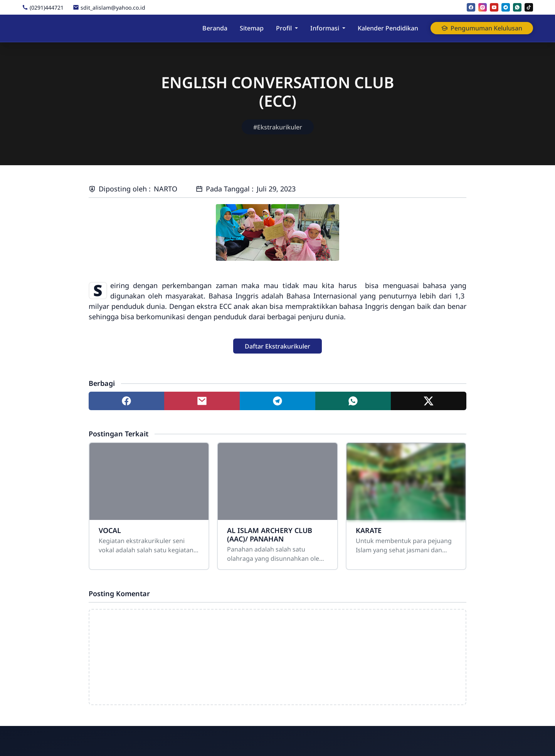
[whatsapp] (517, 7)
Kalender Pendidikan (388, 28)
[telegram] (506, 7)
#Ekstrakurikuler (278, 127)
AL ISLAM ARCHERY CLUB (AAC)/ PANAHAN (270, 535)
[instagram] (483, 7)
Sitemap (252, 28)
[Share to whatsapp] (353, 401)
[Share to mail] (202, 401)
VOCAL (110, 530)
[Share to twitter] (429, 401)
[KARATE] (406, 481)
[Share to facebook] (126, 401)
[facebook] (471, 7)
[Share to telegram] (277, 401)
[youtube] (494, 7)
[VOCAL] (149, 481)
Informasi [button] (325, 28)
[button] (277, 346)
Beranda (215, 28)
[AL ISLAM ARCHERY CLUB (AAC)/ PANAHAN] (277, 481)
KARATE (369, 530)
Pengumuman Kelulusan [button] (482, 28)
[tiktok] (529, 7)
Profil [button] (284, 28)
